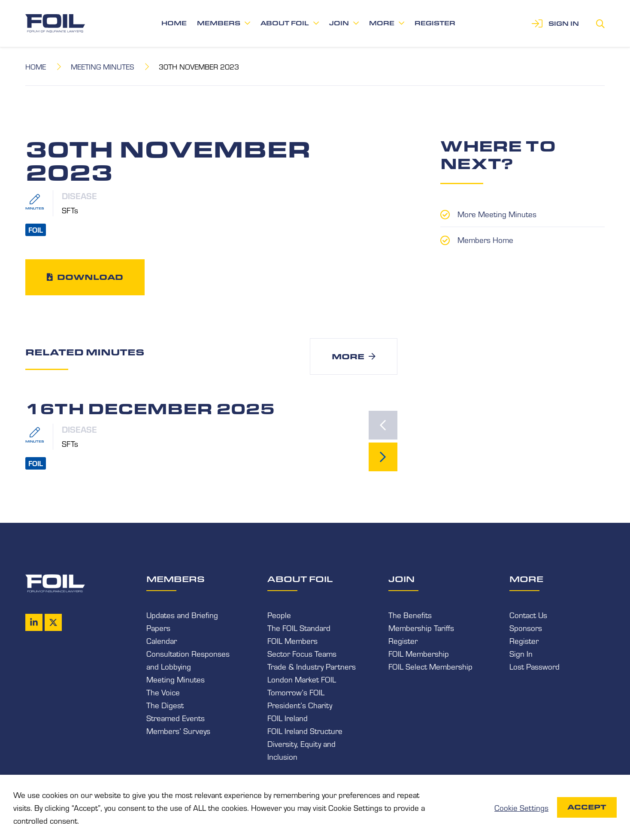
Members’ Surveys (178, 731)
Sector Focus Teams (302, 653)
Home (174, 23)
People (279, 615)
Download (90, 277)
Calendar (162, 640)
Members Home (485, 240)
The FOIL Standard (299, 628)
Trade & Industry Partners (312, 666)
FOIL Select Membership (430, 666)
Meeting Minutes (102, 66)
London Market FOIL (302, 679)
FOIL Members (292, 640)
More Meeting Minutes (497, 214)
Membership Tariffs (421, 628)
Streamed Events (176, 718)
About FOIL (285, 23)
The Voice (163, 692)
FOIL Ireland (288, 718)
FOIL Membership (419, 653)
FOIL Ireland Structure (305, 731)
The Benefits (410, 615)
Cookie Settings (521, 807)
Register (435, 23)
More (382, 23)
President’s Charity (300, 705)
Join (339, 23)
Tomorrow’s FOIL (296, 692)
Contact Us (528, 615)
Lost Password (535, 666)
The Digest (165, 705)
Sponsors (526, 628)
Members (219, 23)
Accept (587, 807)
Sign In (521, 653)
